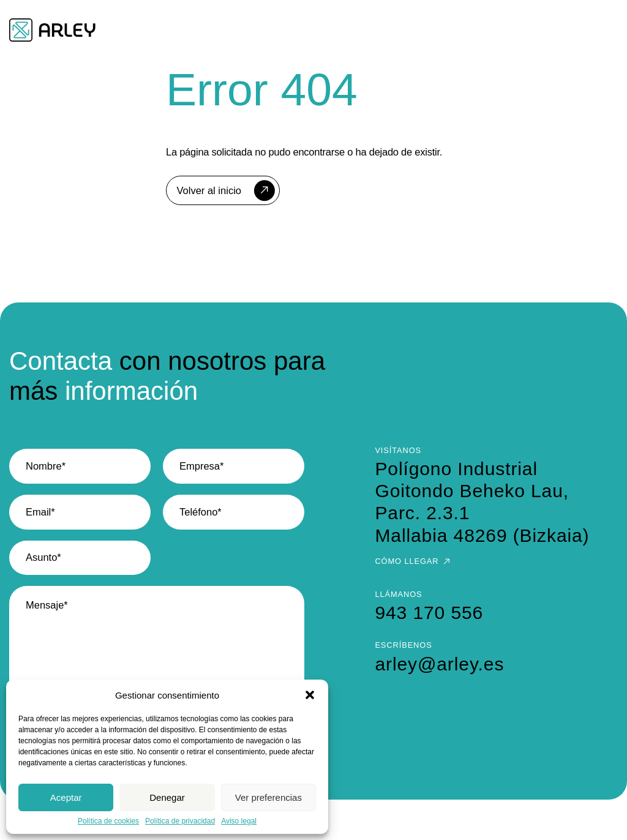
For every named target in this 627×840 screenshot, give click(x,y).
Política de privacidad (180, 821)
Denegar (167, 797)
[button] (310, 695)
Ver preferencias (268, 797)
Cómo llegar (407, 561)
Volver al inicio (209, 190)
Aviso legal (239, 821)
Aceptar (66, 797)
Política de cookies (108, 821)
